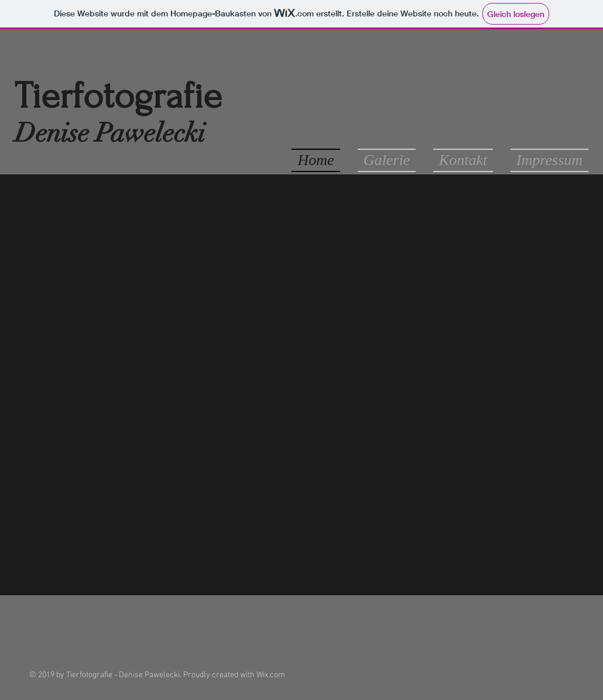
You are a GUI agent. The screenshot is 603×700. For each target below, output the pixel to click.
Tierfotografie (118, 96)
